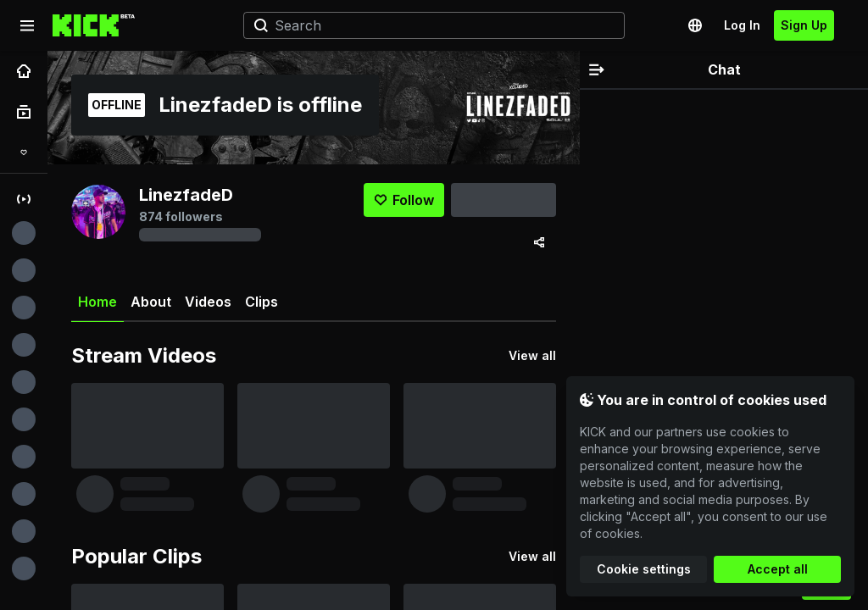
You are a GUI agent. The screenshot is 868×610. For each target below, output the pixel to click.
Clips (262, 302)
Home (97, 308)
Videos (208, 302)
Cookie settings (644, 569)
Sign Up (804, 25)
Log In (742, 25)
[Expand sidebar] (27, 25)
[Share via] (539, 242)
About (151, 302)
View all (532, 355)
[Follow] (404, 200)
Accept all (778, 569)
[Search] (427, 25)
